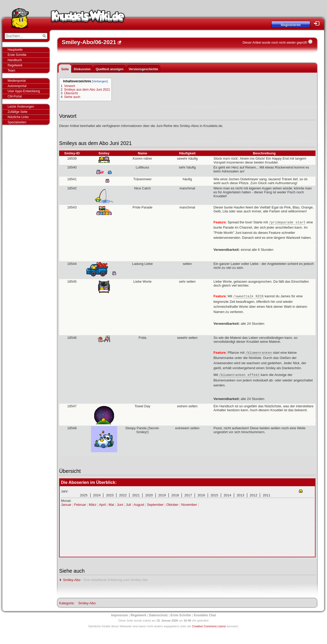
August (139, 505)
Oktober (172, 505)
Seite (65, 69)
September (155, 505)
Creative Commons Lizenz (209, 626)
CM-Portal (15, 96)
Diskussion (82, 69)
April (102, 505)
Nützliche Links (18, 117)
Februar (80, 505)
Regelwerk (15, 65)
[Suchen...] (22, 36)
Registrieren (291, 25)
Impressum (120, 615)
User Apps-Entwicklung (24, 91)
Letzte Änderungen (21, 107)
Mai (111, 505)
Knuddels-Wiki (88, 18)
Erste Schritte (17, 55)
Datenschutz (158, 615)
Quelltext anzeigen (110, 69)
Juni (120, 505)
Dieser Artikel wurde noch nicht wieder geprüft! (275, 43)
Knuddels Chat (205, 615)
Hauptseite (15, 50)
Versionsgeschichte (143, 69)
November (189, 505)
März (93, 505)
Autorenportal (17, 86)
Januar (66, 505)
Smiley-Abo (72, 580)
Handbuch (15, 60)
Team (11, 71)
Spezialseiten (17, 122)
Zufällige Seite (18, 112)
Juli (128, 505)
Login (318, 24)
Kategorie (66, 603)
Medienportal (17, 81)
